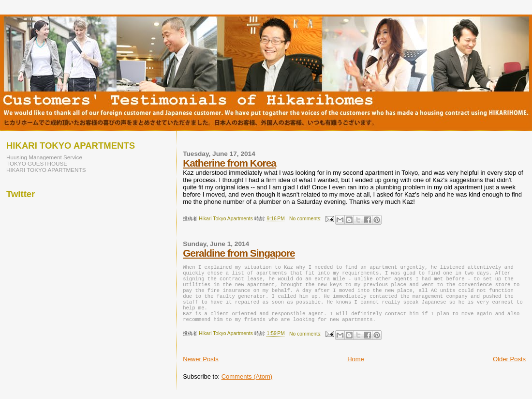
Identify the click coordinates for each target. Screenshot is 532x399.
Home (356, 369)
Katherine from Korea (229, 163)
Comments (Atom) (247, 386)
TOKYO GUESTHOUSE (37, 163)
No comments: (306, 219)
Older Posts (509, 369)
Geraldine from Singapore (239, 253)
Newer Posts (201, 369)
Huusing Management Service (44, 157)
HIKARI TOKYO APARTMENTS (46, 170)
